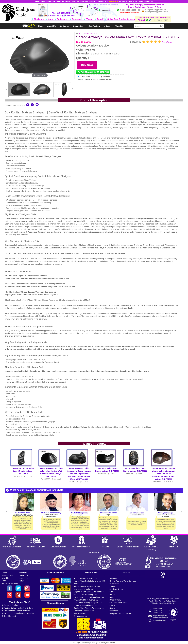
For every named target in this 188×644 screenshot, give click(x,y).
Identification (94, 26)
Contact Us (64, 26)
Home (41, 26)
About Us (51, 26)
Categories (79, 26)
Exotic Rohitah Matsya (87, 33)
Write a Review (167, 42)
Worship (119, 26)
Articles (108, 26)
